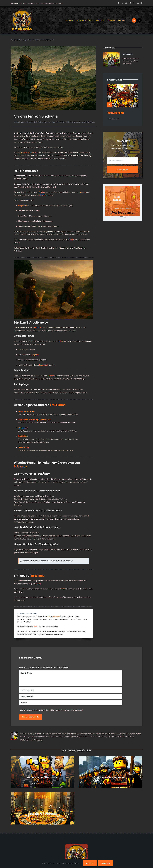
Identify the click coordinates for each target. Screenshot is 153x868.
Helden (52, 631)
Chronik (65, 122)
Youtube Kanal (116, 113)
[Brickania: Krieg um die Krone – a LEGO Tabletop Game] (76, 843)
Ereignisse (35, 355)
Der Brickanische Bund (110, 778)
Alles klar (90, 863)
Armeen (83, 192)
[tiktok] (134, 3)
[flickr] (142, 3)
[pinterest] (130, 3)
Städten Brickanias (28, 152)
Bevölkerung (23, 447)
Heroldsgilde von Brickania (42, 778)
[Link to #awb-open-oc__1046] (134, 20)
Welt (39, 584)
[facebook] (119, 3)
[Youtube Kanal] (123, 86)
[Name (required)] (71, 690)
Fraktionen (38, 327)
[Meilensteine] (111, 54)
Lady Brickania (21, 122)
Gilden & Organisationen (42, 122)
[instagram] (126, 3)
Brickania (59, 122)
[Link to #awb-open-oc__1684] (139, 20)
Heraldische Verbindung (28, 420)
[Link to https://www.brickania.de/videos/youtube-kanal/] (110, 105)
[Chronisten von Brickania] (53, 47)
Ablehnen (106, 863)
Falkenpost (23, 428)
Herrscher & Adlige (26, 411)
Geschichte (41, 195)
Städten (42, 192)
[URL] (71, 703)
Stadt (61, 341)
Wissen (92, 122)
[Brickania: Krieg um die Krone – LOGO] (22, 10)
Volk (63, 589)
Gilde (87, 122)
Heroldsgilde (45, 420)
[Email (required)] (71, 696)
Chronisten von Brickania (77, 122)
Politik (71, 240)
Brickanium (23, 436)
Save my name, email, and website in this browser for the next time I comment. (52, 710)
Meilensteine (128, 54)
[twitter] (123, 3)
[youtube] (138, 3)
